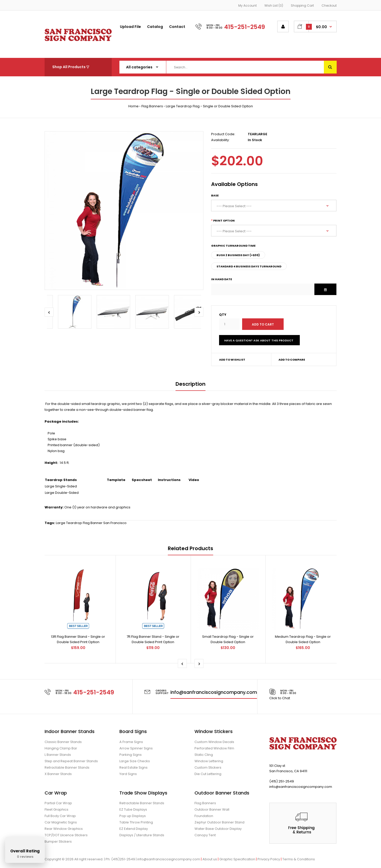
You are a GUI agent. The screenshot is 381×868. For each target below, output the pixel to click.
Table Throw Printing (136, 822)
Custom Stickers (208, 767)
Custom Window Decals (214, 742)
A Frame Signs (131, 742)
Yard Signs (128, 774)
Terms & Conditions (299, 859)
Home (133, 106)
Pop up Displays (133, 816)
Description (190, 384)
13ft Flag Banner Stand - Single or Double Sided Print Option (78, 639)
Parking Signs (131, 755)
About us (210, 859)
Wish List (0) (274, 6)
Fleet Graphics (56, 809)
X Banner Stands (58, 774)
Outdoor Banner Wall (212, 809)
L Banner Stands (58, 755)
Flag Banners (152, 106)
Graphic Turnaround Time (233, 246)
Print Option (224, 221)
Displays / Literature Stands (142, 835)
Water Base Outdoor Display (218, 829)
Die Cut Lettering (208, 774)
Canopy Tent (205, 835)
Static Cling (204, 755)
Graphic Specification (237, 859)
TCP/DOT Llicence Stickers (66, 835)
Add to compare (292, 360)
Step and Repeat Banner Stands (71, 761)
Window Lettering (209, 761)
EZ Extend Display (134, 829)
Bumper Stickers (58, 841)
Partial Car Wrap (58, 803)
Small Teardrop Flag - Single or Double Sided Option (228, 639)
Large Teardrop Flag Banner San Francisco (91, 523)
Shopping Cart (302, 6)
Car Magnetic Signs (61, 822)
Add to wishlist (232, 360)
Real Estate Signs (133, 767)
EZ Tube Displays (133, 809)
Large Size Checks (135, 761)
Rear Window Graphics (64, 829)
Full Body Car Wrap (60, 816)
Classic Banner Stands (63, 742)
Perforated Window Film (214, 748)
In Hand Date (222, 279)
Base (215, 195)
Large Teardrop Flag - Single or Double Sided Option (209, 106)
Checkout (329, 6)
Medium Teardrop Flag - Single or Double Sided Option (303, 639)
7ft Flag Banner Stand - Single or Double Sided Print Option (153, 639)
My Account (248, 6)
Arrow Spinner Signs (136, 748)
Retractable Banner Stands (67, 767)
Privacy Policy (269, 859)
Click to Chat (280, 698)
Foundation (204, 816)
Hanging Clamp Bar (61, 748)
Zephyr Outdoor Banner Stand (219, 822)
